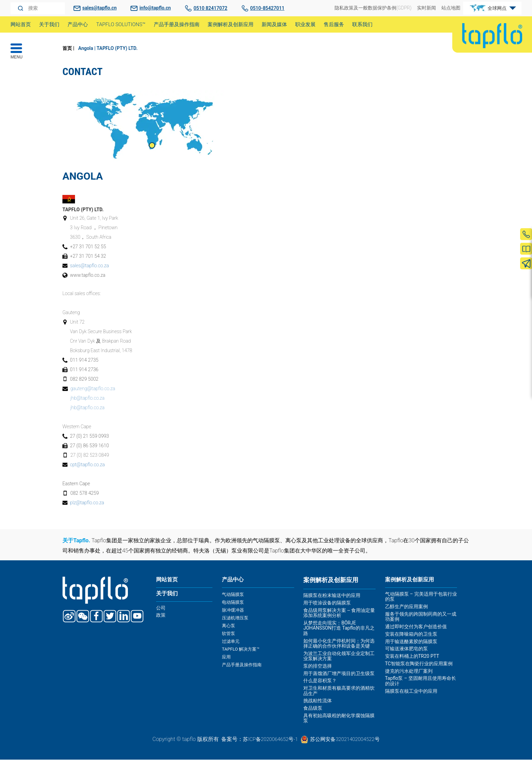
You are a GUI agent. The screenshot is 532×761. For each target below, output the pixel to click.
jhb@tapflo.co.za (88, 399)
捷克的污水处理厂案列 (409, 674)
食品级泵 (313, 709)
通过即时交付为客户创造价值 (416, 629)
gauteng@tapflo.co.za (93, 389)
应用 (227, 656)
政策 (161, 619)
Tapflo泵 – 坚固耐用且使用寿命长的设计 (421, 684)
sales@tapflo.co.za (90, 266)
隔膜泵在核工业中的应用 (411, 694)
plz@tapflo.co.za (88, 504)
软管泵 (229, 634)
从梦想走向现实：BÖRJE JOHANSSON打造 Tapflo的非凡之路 (339, 629)
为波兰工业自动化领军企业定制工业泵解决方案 (339, 657)
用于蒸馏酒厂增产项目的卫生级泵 (339, 675)
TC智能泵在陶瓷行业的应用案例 (419, 666)
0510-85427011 (267, 8)
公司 (161, 612)
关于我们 (168, 597)
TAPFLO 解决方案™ (242, 649)
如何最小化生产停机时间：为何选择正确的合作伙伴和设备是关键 (339, 644)
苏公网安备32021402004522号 (347, 740)
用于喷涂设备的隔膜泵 (327, 604)
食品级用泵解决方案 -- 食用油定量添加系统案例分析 (339, 614)
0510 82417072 (211, 8)
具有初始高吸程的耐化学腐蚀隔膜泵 (339, 719)
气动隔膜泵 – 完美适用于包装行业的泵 (421, 599)
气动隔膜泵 (234, 597)
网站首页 (168, 581)
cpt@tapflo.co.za (88, 466)
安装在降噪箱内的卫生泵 (411, 637)
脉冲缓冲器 (234, 612)
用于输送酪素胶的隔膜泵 (411, 644)
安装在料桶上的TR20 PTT (412, 659)
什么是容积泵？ (320, 682)
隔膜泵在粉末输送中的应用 (332, 597)
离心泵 (229, 626)
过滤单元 (231, 641)
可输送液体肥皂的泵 (406, 652)
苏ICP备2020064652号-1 (268, 740)
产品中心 (234, 581)
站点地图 (451, 8)
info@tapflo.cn (155, 8)
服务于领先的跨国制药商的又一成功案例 (421, 619)
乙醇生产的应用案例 (406, 609)
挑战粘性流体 (318, 702)
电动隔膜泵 (234, 604)
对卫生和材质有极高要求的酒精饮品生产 (339, 692)
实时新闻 (426, 8)
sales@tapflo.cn (100, 8)
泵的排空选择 (318, 667)
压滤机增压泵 (236, 619)
